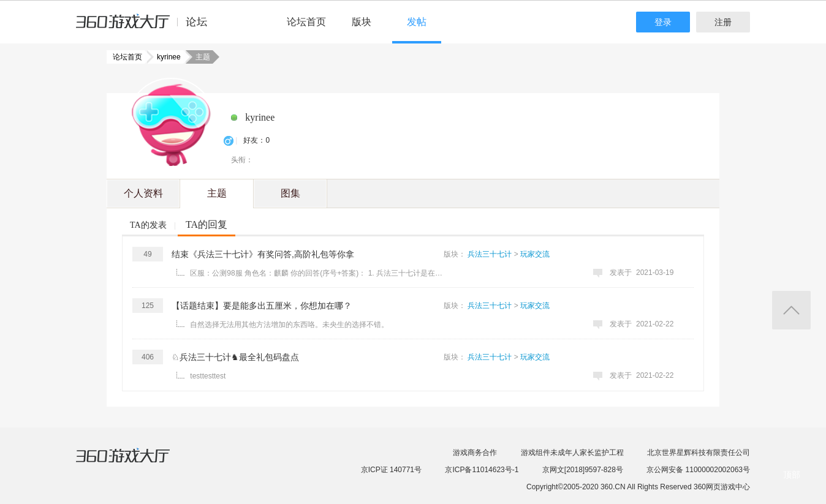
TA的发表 (148, 225)
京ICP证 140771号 (391, 470)
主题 (217, 193)
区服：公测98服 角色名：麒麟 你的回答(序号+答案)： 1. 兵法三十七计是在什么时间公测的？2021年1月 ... (318, 273)
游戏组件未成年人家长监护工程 (572, 453)
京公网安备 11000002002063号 (698, 470)
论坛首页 (306, 22)
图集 (290, 193)
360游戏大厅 (135, 463)
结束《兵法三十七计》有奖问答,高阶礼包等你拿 (263, 254)
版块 (362, 22)
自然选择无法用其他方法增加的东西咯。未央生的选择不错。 (289, 325)
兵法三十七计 (490, 254)
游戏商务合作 (475, 453)
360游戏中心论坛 (147, 27)
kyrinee (165, 57)
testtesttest (208, 376)
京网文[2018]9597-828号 (583, 470)
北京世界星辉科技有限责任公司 (699, 453)
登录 (663, 22)
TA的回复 (206, 224)
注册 (723, 22)
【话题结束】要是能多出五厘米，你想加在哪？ (262, 306)
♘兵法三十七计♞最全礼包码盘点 (235, 357)
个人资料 (143, 193)
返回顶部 (791, 310)
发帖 (417, 22)
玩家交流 (535, 254)
